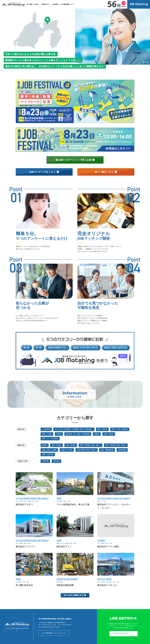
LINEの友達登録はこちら (124, 634)
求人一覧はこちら (106, 172)
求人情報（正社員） (33, 4)
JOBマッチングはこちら (44, 172)
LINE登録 (55, 4)
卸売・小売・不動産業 (120, 429)
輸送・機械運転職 (107, 450)
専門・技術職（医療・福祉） (91, 445)
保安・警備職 (56, 445)
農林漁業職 (122, 450)
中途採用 (45, 461)
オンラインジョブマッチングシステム (139, 4)
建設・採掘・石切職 (49, 450)
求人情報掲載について (68, 4)
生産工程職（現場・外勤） (86, 450)
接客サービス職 (67, 450)
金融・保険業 (109, 434)
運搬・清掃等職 (48, 454)
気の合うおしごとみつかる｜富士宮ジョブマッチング (13, 4)
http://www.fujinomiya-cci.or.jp (49, 627)
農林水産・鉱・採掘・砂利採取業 (78, 434)
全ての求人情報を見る (75, 595)
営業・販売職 (71, 445)
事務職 (45, 445)
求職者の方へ (46, 4)
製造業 (59, 434)
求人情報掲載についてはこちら (54, 633)
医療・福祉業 (102, 429)
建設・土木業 (47, 434)
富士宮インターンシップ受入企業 (75, 160)
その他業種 (46, 429)
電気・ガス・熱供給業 (50, 439)
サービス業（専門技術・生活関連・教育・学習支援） (74, 429)
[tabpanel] (112, 37)
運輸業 (97, 434)
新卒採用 (56, 461)
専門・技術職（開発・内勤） (116, 445)
